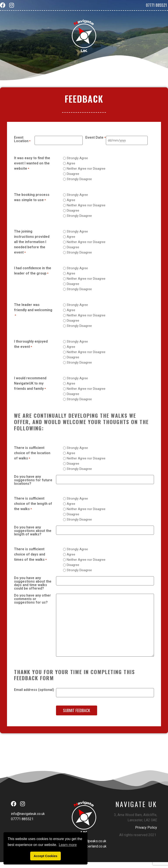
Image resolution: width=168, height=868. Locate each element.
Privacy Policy (146, 826)
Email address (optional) (34, 689)
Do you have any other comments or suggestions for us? (32, 599)
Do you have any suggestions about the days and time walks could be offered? (33, 583)
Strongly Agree (77, 158)
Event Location (22, 139)
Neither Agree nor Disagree (86, 168)
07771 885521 (156, 5)
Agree (71, 163)
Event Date (95, 138)
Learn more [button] (68, 845)
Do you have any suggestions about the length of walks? (33, 530)
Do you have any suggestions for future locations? (33, 480)
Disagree (73, 174)
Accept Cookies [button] (45, 856)
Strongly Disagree (79, 179)
